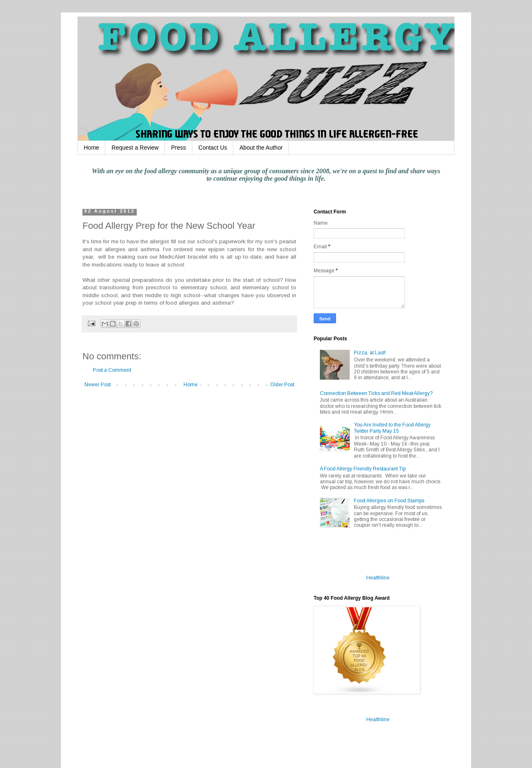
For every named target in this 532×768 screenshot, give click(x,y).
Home (91, 148)
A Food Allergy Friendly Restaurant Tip (363, 469)
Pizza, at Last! (370, 353)
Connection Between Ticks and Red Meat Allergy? (376, 393)
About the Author (261, 148)
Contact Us (213, 148)
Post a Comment (112, 370)
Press (179, 148)
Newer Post (98, 385)
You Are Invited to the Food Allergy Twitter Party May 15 (392, 428)
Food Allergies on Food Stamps (389, 501)
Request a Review (135, 148)
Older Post (282, 385)
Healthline (378, 578)
